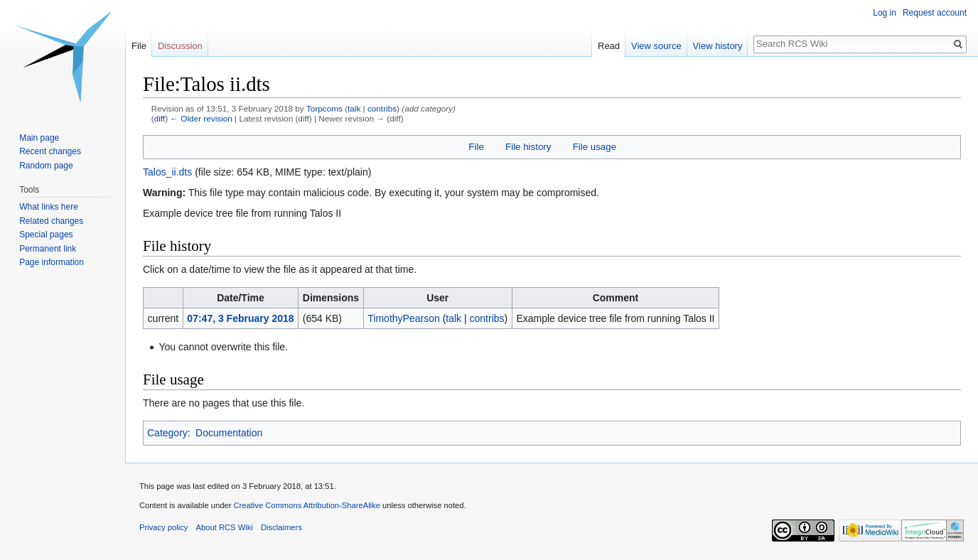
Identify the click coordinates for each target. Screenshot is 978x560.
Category (167, 433)
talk (354, 108)
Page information (52, 262)
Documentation (229, 433)
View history (718, 46)
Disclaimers (281, 527)
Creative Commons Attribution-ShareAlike (306, 505)
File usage (595, 147)
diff (160, 118)
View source (656, 46)
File (476, 147)
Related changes (51, 221)
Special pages (46, 235)
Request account (935, 13)
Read (609, 46)
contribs (382, 108)
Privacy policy (163, 527)
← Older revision (201, 118)
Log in (885, 13)
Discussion (180, 46)
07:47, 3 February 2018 (240, 318)
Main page (39, 138)
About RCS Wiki (225, 527)
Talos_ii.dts (167, 172)
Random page (46, 166)
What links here (49, 207)
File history (528, 147)
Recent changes (50, 151)
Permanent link (48, 249)
